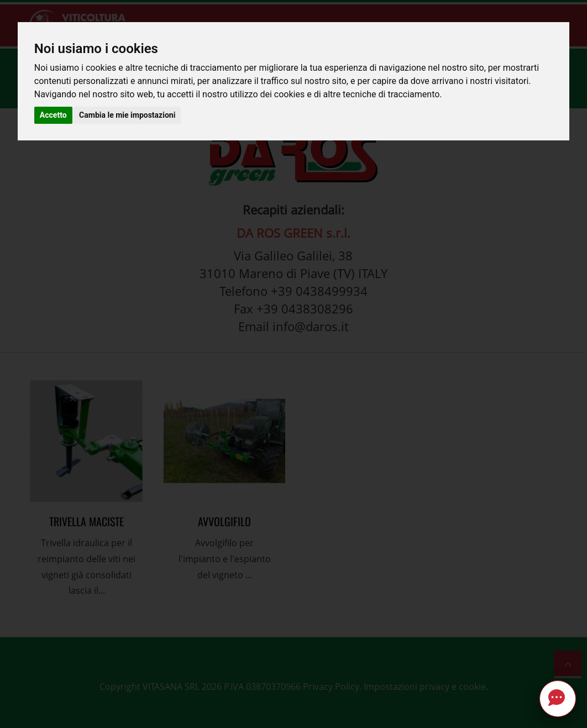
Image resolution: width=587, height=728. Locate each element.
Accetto (53, 115)
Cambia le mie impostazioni (127, 115)
